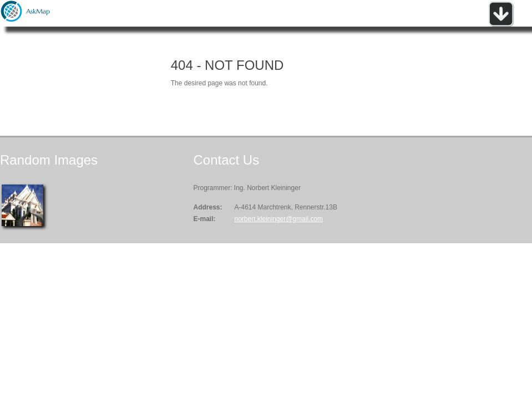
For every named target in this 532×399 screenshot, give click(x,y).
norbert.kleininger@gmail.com (278, 219)
